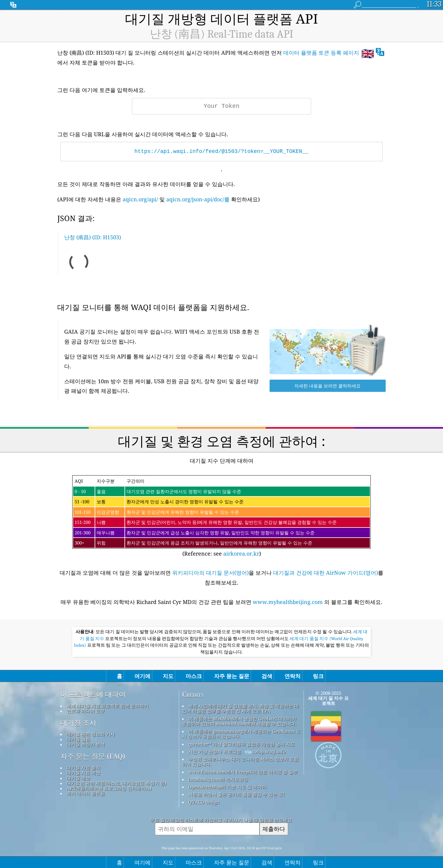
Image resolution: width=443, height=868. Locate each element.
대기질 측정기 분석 (86, 744)
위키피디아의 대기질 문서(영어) (210, 573)
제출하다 (274, 829)
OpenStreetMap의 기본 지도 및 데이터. (228, 787)
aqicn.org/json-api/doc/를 (198, 199)
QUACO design (204, 802)
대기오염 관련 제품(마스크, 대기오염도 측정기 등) (116, 783)
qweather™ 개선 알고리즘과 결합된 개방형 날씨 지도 (242, 744)
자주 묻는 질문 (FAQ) (93, 756)
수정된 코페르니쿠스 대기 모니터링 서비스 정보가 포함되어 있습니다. (240, 762)
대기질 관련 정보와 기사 (91, 734)
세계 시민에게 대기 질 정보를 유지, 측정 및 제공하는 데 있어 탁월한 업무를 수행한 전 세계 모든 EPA (240, 708)
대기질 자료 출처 (83, 768)
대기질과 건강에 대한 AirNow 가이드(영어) (326, 573)
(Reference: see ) (221, 516)
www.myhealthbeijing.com (289, 602)
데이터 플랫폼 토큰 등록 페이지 (321, 53)
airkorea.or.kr (241, 553)
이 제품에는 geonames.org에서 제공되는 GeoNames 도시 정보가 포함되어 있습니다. (241, 734)
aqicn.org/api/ (140, 199)
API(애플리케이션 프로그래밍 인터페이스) (109, 788)
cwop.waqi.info (269, 752)
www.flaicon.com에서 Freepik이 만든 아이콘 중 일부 (243, 772)
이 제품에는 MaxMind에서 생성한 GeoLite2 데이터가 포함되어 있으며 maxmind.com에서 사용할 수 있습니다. (239, 721)
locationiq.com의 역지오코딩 (218, 779)
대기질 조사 (78, 723)
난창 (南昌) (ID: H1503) (93, 237)
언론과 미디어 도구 (86, 711)
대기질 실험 (78, 739)
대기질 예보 (78, 778)
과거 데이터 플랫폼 (86, 793)
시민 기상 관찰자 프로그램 (215, 752)
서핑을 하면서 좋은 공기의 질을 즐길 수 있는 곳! (236, 794)
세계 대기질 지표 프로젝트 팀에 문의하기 (108, 706)
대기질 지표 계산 (83, 773)
